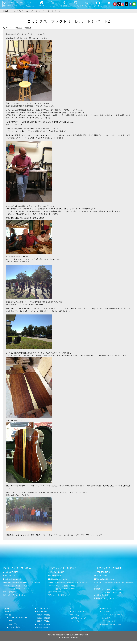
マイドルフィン (108, 611)
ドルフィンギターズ (17, 568)
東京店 (28, 28)
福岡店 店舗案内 (43, 621)
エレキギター (14, 624)
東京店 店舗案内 (43, 618)
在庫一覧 (8, 615)
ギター (19, 28)
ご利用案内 (106, 618)
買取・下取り (74, 615)
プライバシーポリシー (110, 621)
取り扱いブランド (43, 608)
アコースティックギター (18, 618)
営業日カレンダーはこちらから (14, 595)
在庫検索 (8, 611)
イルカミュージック (77, 611)
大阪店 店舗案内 (43, 615)
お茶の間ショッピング (78, 618)
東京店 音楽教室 (43, 628)
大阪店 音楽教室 (43, 624)
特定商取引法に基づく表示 (112, 624)
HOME (7, 608)
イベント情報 (42, 611)
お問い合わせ (107, 608)
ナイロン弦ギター (16, 627)
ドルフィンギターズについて (113, 615)
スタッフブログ (75, 621)
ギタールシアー (75, 608)
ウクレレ (12, 621)
